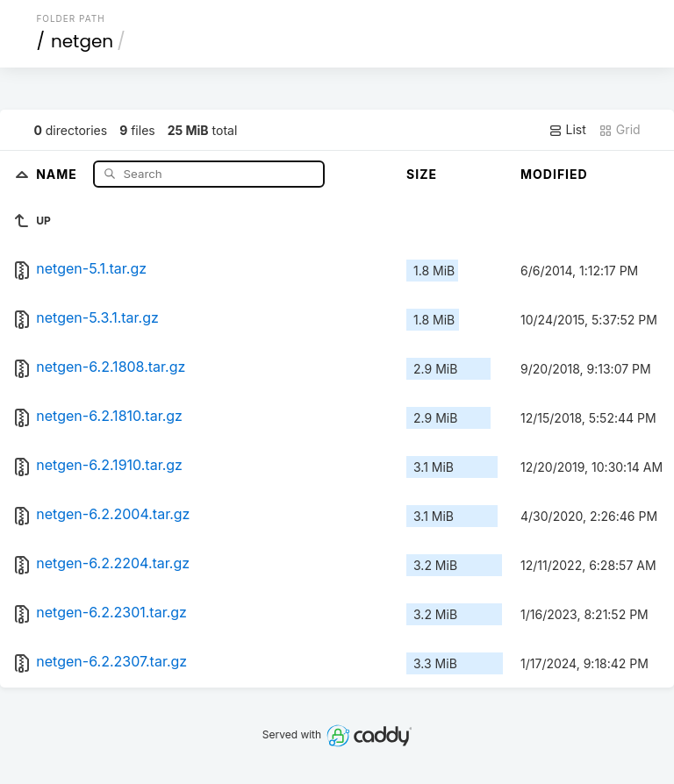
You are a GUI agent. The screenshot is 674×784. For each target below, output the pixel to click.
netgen (82, 41)
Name (58, 173)
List (567, 130)
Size (422, 174)
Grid (620, 130)
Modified (554, 174)
